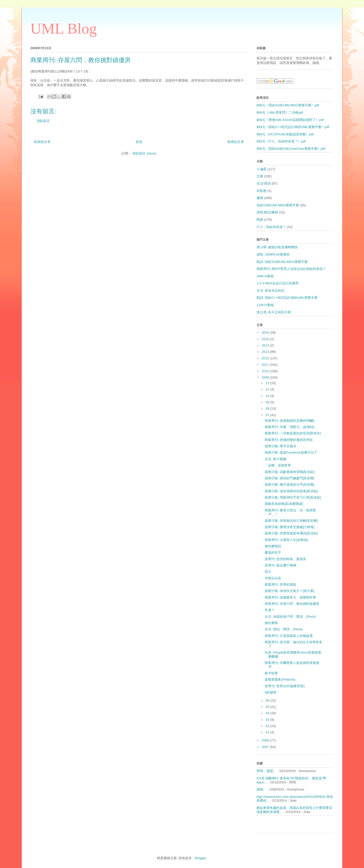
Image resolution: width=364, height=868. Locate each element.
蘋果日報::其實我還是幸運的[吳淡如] (291, 533)
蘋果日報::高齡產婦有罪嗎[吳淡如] (289, 472)
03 (268, 720)
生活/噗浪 (264, 183)
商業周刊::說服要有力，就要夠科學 (290, 597)
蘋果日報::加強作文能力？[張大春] (289, 591)
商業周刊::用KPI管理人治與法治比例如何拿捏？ (291, 269)
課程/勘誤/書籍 (267, 212)
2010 (266, 371)
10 (268, 396)
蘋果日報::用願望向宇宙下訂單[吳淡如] (293, 497)
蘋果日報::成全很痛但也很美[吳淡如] (291, 491)
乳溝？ (270, 610)
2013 (266, 352)
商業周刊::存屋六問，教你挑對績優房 (292, 604)
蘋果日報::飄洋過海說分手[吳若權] (289, 485)
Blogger (200, 858)
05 (268, 707)
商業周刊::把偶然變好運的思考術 (289, 440)
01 (268, 732)
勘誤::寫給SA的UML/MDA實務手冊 (282, 262)
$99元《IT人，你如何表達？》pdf (281, 141)
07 (268, 415)
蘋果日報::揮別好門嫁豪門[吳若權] (289, 478)
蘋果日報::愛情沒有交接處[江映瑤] (289, 527)
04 (268, 713)
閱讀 (260, 220)
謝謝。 (261, 789)
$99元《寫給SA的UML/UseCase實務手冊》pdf (291, 149)
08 (268, 408)
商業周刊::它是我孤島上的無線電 (289, 636)
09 (268, 402)
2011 (266, 365)
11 (268, 389)
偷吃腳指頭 (273, 546)
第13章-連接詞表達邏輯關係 (277, 247)
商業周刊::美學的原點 (280, 585)
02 (268, 726)
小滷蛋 (261, 169)
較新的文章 (42, 142)
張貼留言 (43, 121)
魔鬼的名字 (273, 552)
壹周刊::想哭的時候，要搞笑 (285, 559)
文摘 (260, 176)
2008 (266, 740)
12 (268, 383)
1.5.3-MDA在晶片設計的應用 (278, 283)
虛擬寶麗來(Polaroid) (280, 679)
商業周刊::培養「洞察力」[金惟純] (289, 427)
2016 (266, 332)
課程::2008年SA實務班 (273, 254)
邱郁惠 (261, 191)
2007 (266, 747)
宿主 (268, 572)
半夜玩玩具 (273, 578)
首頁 (139, 142)
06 (268, 700)
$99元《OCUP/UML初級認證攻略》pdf (285, 134)
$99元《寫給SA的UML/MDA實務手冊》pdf (288, 105)
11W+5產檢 (265, 305)
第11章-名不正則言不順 (274, 312)
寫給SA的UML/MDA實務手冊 (278, 205)
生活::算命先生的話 (271, 291)
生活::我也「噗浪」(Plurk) (284, 629)
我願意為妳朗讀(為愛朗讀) (284, 504)
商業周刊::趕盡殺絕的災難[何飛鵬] (289, 421)
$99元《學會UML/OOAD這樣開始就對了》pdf (290, 120)
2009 (266, 377)
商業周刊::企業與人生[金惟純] (286, 540)
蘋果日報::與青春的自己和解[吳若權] (291, 521)
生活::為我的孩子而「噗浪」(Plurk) (290, 617)
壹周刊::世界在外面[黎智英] (285, 686)
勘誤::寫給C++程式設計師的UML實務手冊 (287, 298)
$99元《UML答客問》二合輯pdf (280, 113)
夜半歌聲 (271, 673)
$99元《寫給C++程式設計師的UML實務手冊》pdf (293, 127)
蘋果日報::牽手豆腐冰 (280, 446)
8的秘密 (270, 692)
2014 (266, 345)
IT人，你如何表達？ (271, 227)
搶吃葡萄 (271, 623)
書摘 (260, 198)
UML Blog (64, 29)
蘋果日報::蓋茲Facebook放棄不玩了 (291, 452)
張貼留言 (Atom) (144, 153)
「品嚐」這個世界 (278, 465)
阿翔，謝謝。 (266, 771)
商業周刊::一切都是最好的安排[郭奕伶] (293, 433)
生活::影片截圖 (275, 459)
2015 (266, 339)
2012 (266, 358)
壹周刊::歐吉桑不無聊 (280, 565)
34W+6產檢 (265, 276)
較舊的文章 (236, 142)
